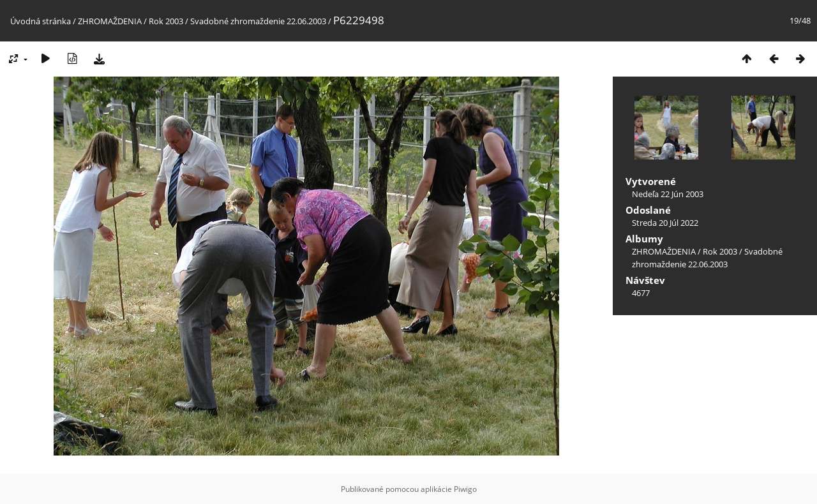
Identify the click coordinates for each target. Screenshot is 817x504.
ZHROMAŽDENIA (110, 21)
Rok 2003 (166, 21)
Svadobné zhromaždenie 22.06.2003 (258, 21)
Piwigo (465, 489)
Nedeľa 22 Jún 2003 (668, 194)
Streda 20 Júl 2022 (665, 223)
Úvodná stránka (41, 21)
